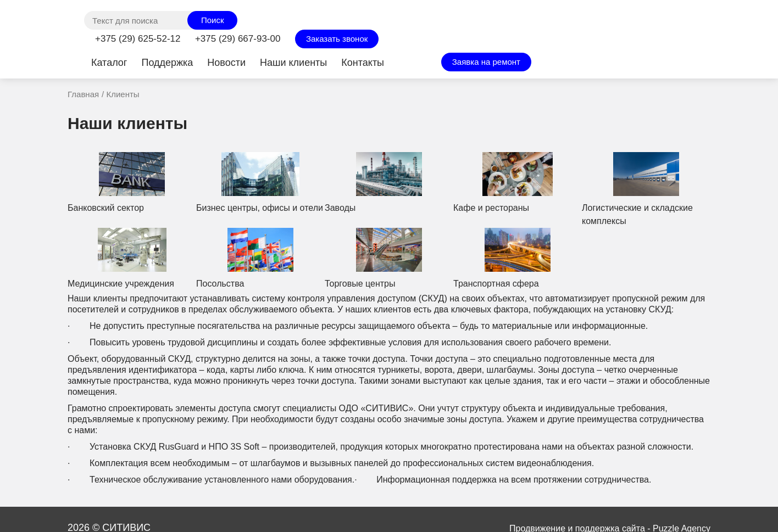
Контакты (363, 63)
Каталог (109, 63)
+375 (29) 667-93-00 (238, 39)
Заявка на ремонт (486, 62)
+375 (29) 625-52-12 (138, 39)
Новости (226, 63)
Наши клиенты (293, 63)
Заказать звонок (337, 39)
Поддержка (167, 63)
